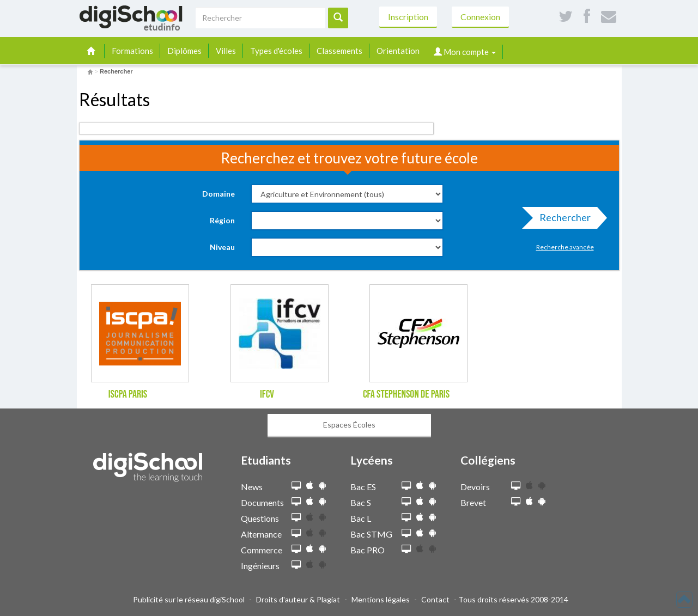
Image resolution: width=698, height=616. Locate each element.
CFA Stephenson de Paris (406, 394)
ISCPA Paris (128, 394)
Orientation (398, 51)
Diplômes (184, 51)
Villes (226, 51)
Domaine (218, 194)
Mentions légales (381, 599)
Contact (435, 599)
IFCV (267, 394)
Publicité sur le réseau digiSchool (189, 599)
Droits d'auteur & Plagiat (298, 599)
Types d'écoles (276, 51)
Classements (339, 51)
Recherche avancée (565, 247)
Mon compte (465, 52)
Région (222, 220)
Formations (132, 51)
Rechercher (562, 220)
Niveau (222, 247)
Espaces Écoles (349, 425)
